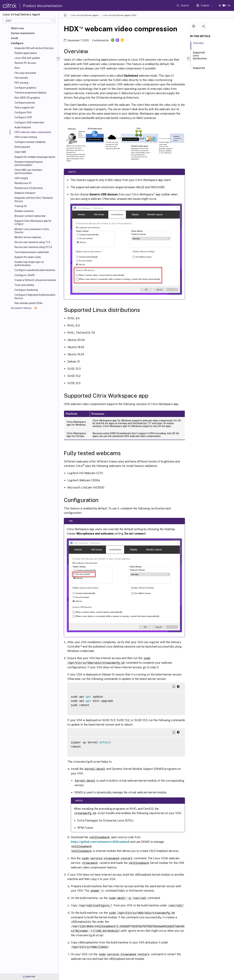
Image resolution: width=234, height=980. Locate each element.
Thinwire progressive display (30, 93)
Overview (198, 45)
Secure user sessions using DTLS (33, 247)
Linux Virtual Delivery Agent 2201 (120, 15)
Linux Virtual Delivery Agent (85, 15)
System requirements (23, 33)
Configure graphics (25, 88)
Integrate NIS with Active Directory (34, 48)
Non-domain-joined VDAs (28, 303)
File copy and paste (25, 73)
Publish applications (26, 53)
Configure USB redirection (29, 122)
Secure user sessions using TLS (32, 242)
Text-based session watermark (32, 252)
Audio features (23, 127)
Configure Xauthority (26, 290)
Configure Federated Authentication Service (35, 296)
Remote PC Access (25, 63)
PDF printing (21, 83)
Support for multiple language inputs (35, 157)
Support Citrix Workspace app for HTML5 (33, 222)
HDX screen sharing (26, 137)
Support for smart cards (28, 257)
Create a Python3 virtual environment (35, 280)
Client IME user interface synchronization (28, 172)
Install (15, 38)
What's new (17, 28)
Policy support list (24, 108)
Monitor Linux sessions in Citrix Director (32, 231)
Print (17, 68)
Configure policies (25, 103)
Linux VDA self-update (27, 58)
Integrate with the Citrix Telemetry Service (34, 199)
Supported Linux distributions (200, 57)
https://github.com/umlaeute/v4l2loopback (100, 841)
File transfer (21, 78)
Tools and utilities (24, 285)
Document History (24, 308)
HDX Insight (21, 178)
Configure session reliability (30, 142)
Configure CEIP (23, 117)
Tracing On (21, 206)
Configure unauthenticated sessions (35, 270)
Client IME (20, 152)
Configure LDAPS (25, 275)
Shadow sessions (24, 211)
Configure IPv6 (23, 112)
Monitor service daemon (28, 237)
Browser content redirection (30, 216)
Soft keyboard (22, 147)
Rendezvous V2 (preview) (29, 188)
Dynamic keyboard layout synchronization (29, 163)
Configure (17, 43)
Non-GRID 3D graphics (27, 98)
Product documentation (43, 6)
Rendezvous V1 (23, 183)
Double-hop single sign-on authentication (29, 264)
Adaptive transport (25, 193)
